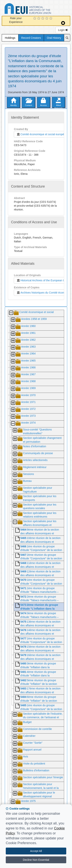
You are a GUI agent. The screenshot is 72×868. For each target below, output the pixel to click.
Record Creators (31, 38)
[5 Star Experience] (51, 19)
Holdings (10, 38)
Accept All (36, 851)
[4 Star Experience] (47, 19)
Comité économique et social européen (41, 134)
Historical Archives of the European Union (42, 280)
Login (63, 30)
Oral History (54, 38)
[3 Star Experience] (43, 19)
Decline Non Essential (36, 860)
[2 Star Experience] (39, 19)
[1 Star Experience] (35, 19)
